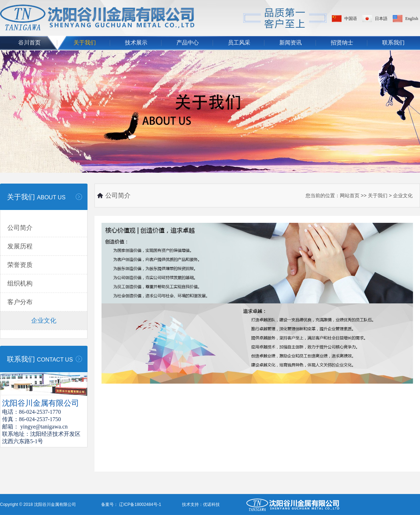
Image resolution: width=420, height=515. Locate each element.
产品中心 (188, 43)
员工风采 (239, 43)
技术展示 (136, 43)
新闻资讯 (290, 43)
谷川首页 (29, 43)
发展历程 (20, 246)
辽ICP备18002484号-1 (139, 504)
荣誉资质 (20, 265)
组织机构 (20, 283)
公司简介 (20, 228)
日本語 (381, 19)
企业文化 (44, 321)
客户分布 (20, 302)
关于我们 (85, 43)
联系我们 (393, 43)
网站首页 (350, 195)
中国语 (351, 19)
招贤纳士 (342, 43)
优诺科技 (211, 504)
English (412, 19)
